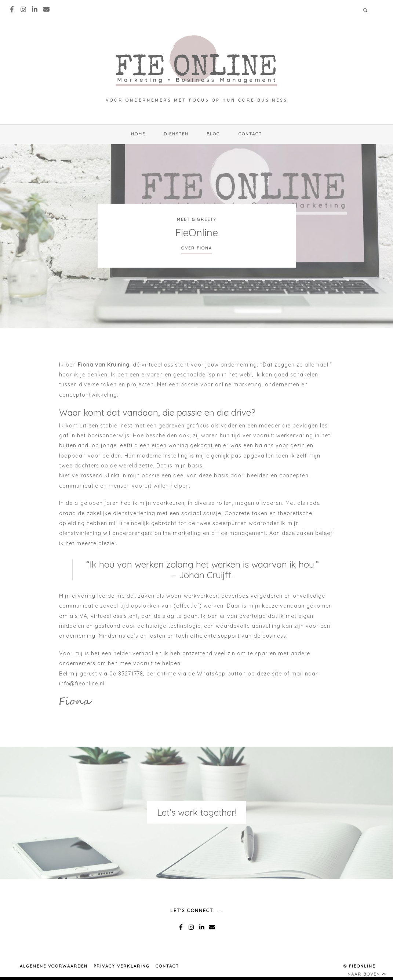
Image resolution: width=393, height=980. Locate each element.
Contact (250, 134)
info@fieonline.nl (82, 684)
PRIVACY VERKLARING (122, 966)
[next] (375, 236)
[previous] (18, 236)
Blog (213, 134)
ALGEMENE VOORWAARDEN (54, 966)
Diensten (176, 134)
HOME (138, 134)
